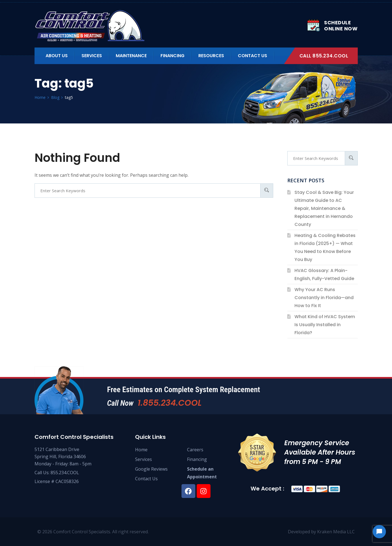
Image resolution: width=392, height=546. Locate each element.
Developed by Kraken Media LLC (321, 532)
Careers (195, 450)
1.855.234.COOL (170, 403)
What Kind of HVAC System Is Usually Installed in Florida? (325, 325)
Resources (211, 56)
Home (141, 450)
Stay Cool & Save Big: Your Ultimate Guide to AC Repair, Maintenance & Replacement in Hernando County (324, 208)
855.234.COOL (65, 473)
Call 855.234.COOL (324, 56)
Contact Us (252, 56)
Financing (173, 56)
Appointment (202, 477)
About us (57, 56)
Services (92, 56)
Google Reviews (151, 469)
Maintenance (131, 56)
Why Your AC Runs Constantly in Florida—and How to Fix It (324, 298)
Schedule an (200, 469)
